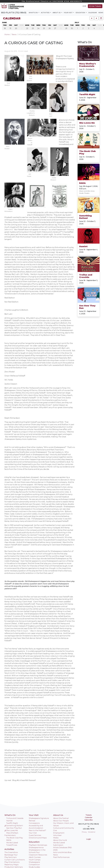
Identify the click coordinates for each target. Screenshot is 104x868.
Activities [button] (45, 13)
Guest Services (35, 835)
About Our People (61, 821)
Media (56, 838)
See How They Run (87, 307)
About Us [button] (57, 13)
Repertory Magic (12, 865)
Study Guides (34, 867)
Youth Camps (35, 860)
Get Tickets (95, 6)
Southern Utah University (52, 1)
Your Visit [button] (68, 13)
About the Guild (60, 840)
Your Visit (34, 815)
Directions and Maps (38, 838)
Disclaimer (92, 832)
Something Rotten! (85, 217)
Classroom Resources (38, 855)
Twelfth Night (87, 94)
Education (34, 842)
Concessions (34, 823)
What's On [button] (33, 13)
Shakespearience (36, 848)
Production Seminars (14, 867)
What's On (10, 815)
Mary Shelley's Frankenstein (87, 65)
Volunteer (57, 835)
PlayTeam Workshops (38, 845)
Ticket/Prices (12, 845)
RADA (82, 183)
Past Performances (61, 857)
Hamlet (83, 246)
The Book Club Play (87, 152)
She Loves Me (87, 123)
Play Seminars (10, 857)
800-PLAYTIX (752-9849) (14, 13)
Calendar (93, 13)
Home (7, 34)
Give (84, 6)
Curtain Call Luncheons (15, 860)
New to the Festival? (37, 830)
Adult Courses (35, 857)
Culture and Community (64, 828)
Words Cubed (12, 843)
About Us (58, 815)
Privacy (84, 832)
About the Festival (61, 818)
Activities (9, 849)
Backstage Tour (11, 855)
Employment (59, 833)
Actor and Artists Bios (62, 852)
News (101, 13)
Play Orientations (12, 862)
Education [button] (81, 13)
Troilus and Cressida (86, 276)
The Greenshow (11, 852)
